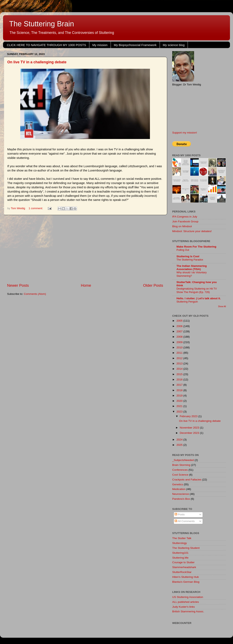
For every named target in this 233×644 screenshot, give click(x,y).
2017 (180, 385)
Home (86, 285)
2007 (180, 331)
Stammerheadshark (184, 567)
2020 (180, 401)
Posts (180, 514)
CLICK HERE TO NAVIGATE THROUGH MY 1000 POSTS (46, 45)
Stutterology (180, 543)
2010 (180, 347)
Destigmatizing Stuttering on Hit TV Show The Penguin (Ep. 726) (197, 290)
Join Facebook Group (185, 221)
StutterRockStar (182, 572)
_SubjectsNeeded (183, 460)
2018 (180, 390)
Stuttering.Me (180, 558)
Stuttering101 (180, 553)
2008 (180, 337)
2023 (180, 412)
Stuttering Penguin (187, 302)
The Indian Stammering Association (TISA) (192, 268)
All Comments (185, 521)
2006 (180, 326)
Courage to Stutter (183, 562)
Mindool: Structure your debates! (192, 231)
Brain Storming (181, 465)
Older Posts (153, 285)
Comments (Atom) (35, 294)
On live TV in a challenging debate (37, 62)
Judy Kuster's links (183, 607)
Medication (179, 489)
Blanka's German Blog (186, 582)
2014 (180, 369)
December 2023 (190, 433)
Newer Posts (18, 285)
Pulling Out (183, 250)
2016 (180, 380)
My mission (100, 45)
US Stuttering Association (188, 597)
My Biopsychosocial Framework (135, 45)
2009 (180, 342)
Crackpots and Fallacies (187, 480)
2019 (180, 396)
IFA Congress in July (185, 217)
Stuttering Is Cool (188, 256)
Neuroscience (181, 494)
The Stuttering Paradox (190, 260)
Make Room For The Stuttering (196, 247)
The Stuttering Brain (42, 24)
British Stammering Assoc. (188, 611)
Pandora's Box (181, 499)
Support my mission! (185, 133)
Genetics (178, 484)
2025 (180, 445)
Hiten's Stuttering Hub (185, 577)
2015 (180, 374)
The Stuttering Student (186, 548)
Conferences (180, 470)
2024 (180, 440)
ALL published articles (186, 602)
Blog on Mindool (182, 226)
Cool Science (180, 475)
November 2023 (190, 428)
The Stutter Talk (182, 538)
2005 (180, 321)
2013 (180, 363)
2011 (180, 353)
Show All (222, 306)
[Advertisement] (85, 249)
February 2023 (189, 416)
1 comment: (36, 208)
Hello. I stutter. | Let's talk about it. (199, 298)
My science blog (174, 45)
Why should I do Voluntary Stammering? (192, 274)
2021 (180, 406)
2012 (180, 358)
